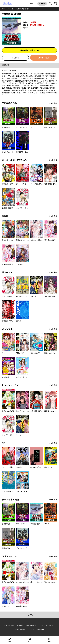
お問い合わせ (20, 630)
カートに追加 (44, 58)
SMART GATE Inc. (37, 25)
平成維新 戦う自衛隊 (23, 9)
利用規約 (20, 625)
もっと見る (53, 103)
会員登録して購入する (30, 50)
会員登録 (42, 3)
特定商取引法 (31, 625)
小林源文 (33, 22)
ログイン (32, 3)
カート (30, 642)
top (3, 9)
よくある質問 (9, 625)
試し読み (15, 58)
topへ (30, 615)
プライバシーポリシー (47, 625)
